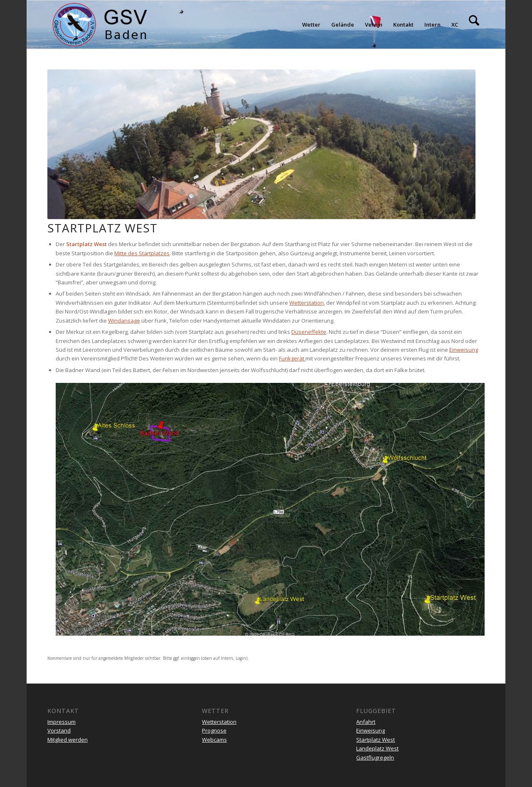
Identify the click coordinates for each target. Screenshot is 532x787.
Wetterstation (307, 303)
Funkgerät (292, 358)
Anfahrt (366, 722)
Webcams (214, 740)
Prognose (214, 730)
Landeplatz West (377, 748)
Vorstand (59, 730)
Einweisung (464, 350)
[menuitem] (311, 25)
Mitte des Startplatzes (142, 253)
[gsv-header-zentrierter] (100, 25)
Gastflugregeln (375, 757)
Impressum (62, 722)
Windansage (124, 321)
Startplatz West (376, 740)
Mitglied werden (68, 740)
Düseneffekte (309, 332)
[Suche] (474, 25)
